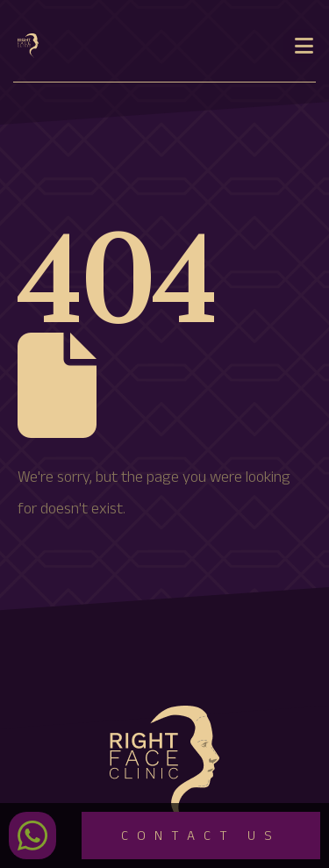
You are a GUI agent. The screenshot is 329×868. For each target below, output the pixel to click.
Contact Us (201, 838)
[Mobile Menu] (304, 46)
